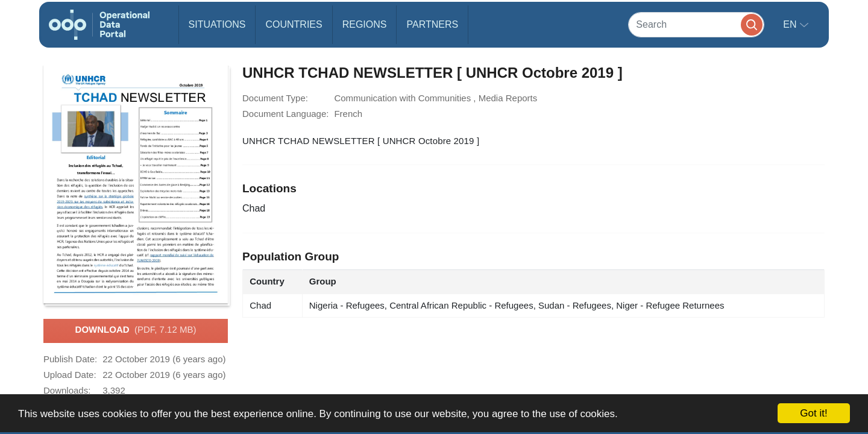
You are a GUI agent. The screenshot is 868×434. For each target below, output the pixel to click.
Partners (432, 24)
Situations (217, 24)
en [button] (791, 24)
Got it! (813, 413)
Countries (294, 24)
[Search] (696, 24)
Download (136, 330)
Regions (365, 24)
